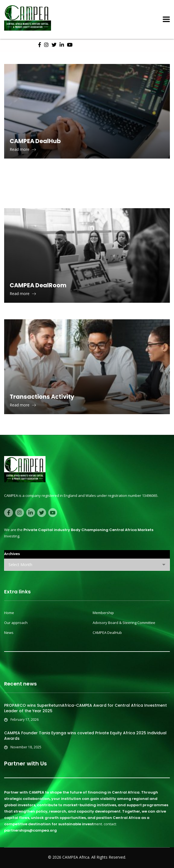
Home (9, 613)
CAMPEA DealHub (107, 633)
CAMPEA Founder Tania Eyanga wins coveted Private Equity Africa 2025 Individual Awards (85, 736)
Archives (12, 554)
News (9, 633)
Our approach (16, 623)
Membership (103, 613)
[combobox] (87, 565)
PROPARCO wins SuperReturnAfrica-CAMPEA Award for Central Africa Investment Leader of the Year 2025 (85, 708)
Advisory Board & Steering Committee (124, 623)
